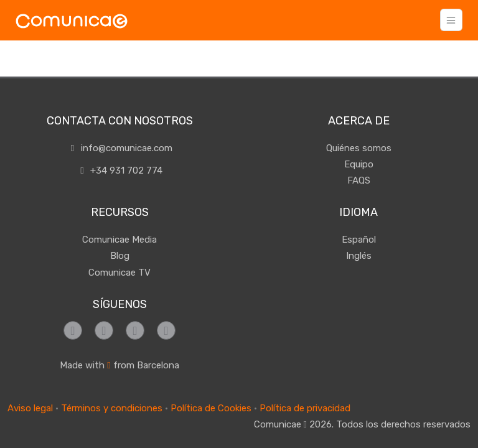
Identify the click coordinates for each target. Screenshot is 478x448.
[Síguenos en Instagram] (104, 330)
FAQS (359, 180)
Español (359, 240)
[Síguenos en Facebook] (73, 330)
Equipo (359, 164)
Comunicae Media (119, 240)
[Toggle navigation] (451, 20)
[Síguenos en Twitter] (135, 330)
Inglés (359, 256)
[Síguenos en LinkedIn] (166, 330)
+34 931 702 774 (120, 170)
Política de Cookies (211, 408)
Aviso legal (30, 408)
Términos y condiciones (112, 408)
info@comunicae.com (119, 148)
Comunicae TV (119, 273)
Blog (120, 256)
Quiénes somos (359, 148)
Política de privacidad (305, 408)
